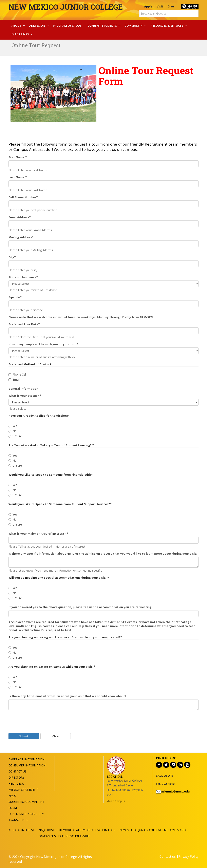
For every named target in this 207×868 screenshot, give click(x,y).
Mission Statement (23, 790)
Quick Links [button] (20, 34)
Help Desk (16, 784)
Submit (24, 736)
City (12, 257)
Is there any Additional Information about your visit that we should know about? (67, 696)
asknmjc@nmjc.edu (175, 791)
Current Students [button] (102, 26)
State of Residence (23, 277)
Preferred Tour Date (24, 324)
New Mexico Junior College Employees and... (154, 830)
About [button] (16, 26)
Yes (13, 426)
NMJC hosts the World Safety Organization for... (77, 830)
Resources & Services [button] (167, 26)
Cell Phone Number (23, 197)
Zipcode (15, 297)
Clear (56, 736)
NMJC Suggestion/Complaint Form (26, 802)
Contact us (168, 856)
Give (171, 6)
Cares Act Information (26, 759)
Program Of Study (67, 26)
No (13, 431)
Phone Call (17, 374)
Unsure (15, 436)
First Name (18, 157)
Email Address (20, 217)
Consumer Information (27, 765)
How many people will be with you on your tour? (43, 344)
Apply (148, 6)
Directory (16, 777)
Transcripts (18, 820)
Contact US (17, 771)
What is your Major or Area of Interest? (38, 534)
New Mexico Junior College (66, 7)
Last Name (18, 177)
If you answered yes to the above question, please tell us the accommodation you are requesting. (80, 607)
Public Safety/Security (26, 814)
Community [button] (134, 26)
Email (14, 379)
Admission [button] (37, 26)
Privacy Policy (188, 856)
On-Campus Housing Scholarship (64, 836)
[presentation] (39, 721)
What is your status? (25, 396)
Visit (160, 6)
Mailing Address (21, 237)
